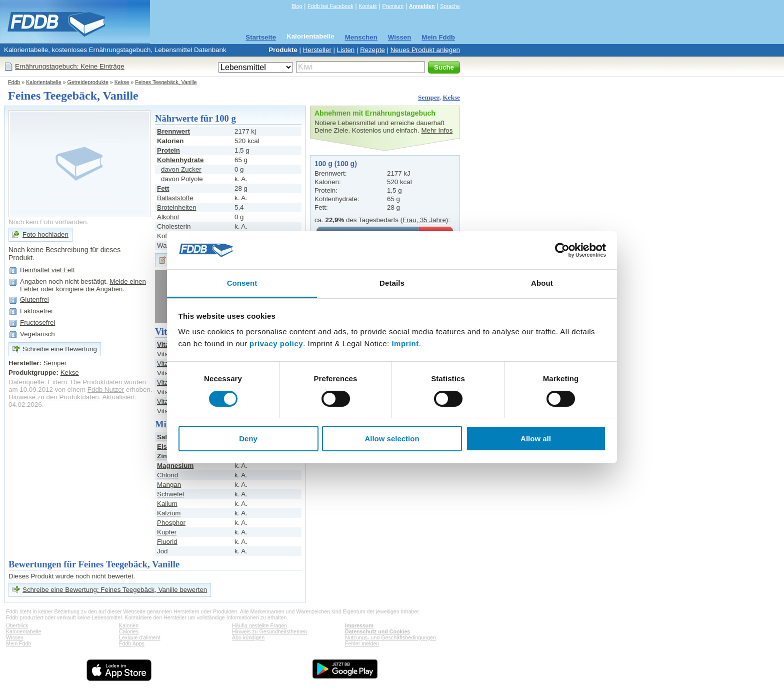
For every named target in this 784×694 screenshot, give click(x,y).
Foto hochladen (45, 234)
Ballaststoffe (175, 198)
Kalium (167, 504)
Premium (393, 6)
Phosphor (171, 523)
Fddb (14, 82)
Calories (129, 631)
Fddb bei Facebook (330, 6)
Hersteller (317, 50)
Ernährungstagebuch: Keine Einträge (70, 66)
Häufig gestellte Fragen (259, 625)
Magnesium (175, 466)
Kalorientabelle (310, 36)
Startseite (261, 37)
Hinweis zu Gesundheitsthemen (269, 631)
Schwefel (170, 494)
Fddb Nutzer (106, 390)
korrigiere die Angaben (89, 289)
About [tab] (542, 283)
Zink (164, 456)
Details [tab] (392, 283)
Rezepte (372, 50)
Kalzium (169, 513)
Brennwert (173, 131)
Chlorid (167, 475)
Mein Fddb (438, 37)
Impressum (359, 625)
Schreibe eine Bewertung (60, 349)
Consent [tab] (242, 283)
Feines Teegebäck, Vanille (166, 82)
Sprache (450, 6)
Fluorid (167, 542)
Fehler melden (362, 643)
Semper (428, 97)
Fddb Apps (132, 643)
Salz (164, 437)
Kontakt (367, 6)
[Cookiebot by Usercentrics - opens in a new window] (562, 250)
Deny (248, 439)
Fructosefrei (37, 322)
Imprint (405, 343)
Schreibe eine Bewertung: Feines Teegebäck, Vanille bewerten (115, 590)
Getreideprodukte (88, 82)
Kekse (122, 82)
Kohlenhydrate (180, 160)
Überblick (17, 625)
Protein (168, 150)
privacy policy (276, 343)
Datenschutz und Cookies (377, 631)
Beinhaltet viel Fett (47, 270)
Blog (297, 6)
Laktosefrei (36, 311)
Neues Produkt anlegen (425, 50)
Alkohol (168, 217)
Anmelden (422, 6)
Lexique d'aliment (140, 637)
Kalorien (129, 625)
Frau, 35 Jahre (424, 220)
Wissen (400, 37)
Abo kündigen (248, 637)
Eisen (166, 447)
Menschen (361, 37)
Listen (346, 50)
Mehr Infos (437, 130)
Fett (163, 188)
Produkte (283, 50)
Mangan (169, 485)
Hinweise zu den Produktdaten (54, 397)
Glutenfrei (34, 299)
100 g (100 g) (336, 164)
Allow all (536, 439)
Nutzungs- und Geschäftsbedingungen (390, 637)
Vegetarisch (37, 334)
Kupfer (167, 532)
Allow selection (392, 439)
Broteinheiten (177, 207)
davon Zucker (181, 169)
